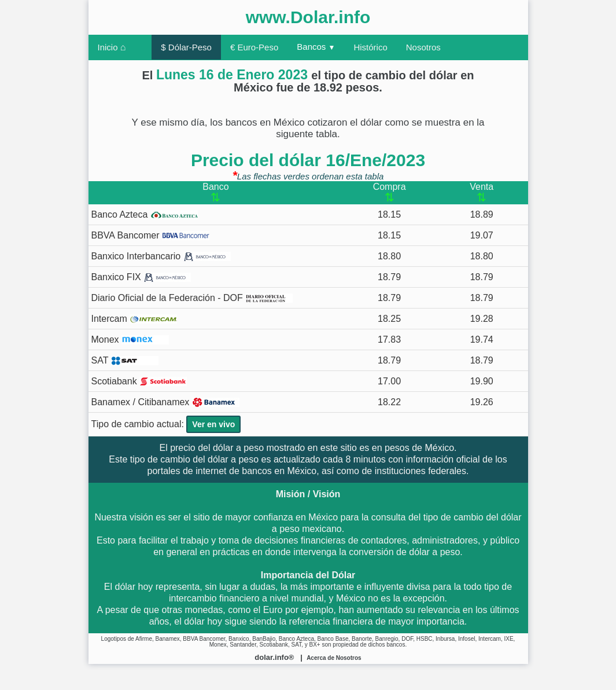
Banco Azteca (145, 215)
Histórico (370, 47)
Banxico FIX (141, 277)
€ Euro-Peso (254, 47)
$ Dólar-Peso (186, 47)
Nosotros (423, 47)
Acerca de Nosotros (334, 658)
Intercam (134, 319)
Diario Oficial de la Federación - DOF (192, 298)
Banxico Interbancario (161, 256)
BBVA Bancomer (150, 236)
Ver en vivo (213, 424)
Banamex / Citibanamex (165, 402)
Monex (130, 340)
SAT (125, 361)
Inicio (112, 47)
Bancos (316, 47)
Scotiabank (139, 381)
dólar (223, 448)
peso (254, 448)
